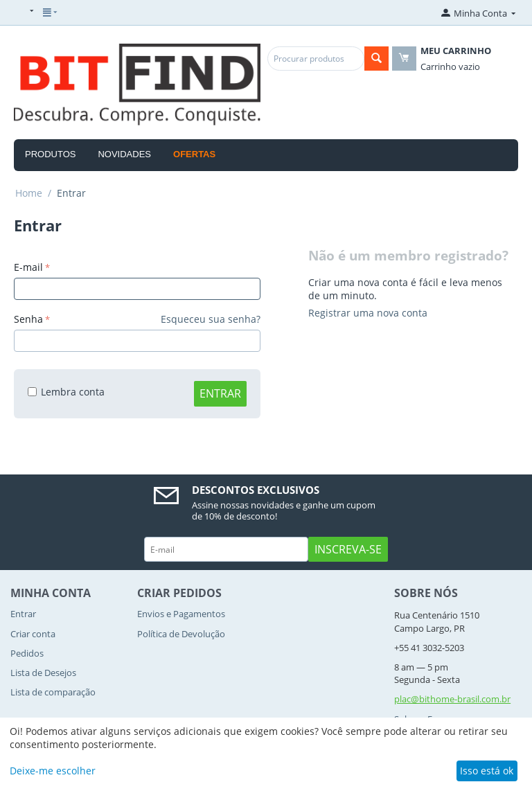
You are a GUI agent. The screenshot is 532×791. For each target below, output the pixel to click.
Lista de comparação (53, 692)
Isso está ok (487, 771)
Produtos (50, 154)
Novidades (124, 154)
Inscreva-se (348, 549)
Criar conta (33, 634)
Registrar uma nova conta (368, 313)
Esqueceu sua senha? (211, 319)
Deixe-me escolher (53, 771)
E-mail (28, 267)
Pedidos (27, 653)
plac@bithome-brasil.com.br (452, 699)
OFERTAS (194, 154)
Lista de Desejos (43, 673)
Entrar (220, 393)
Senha (28, 319)
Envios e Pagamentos (181, 614)
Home (29, 193)
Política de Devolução (181, 634)
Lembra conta (66, 392)
